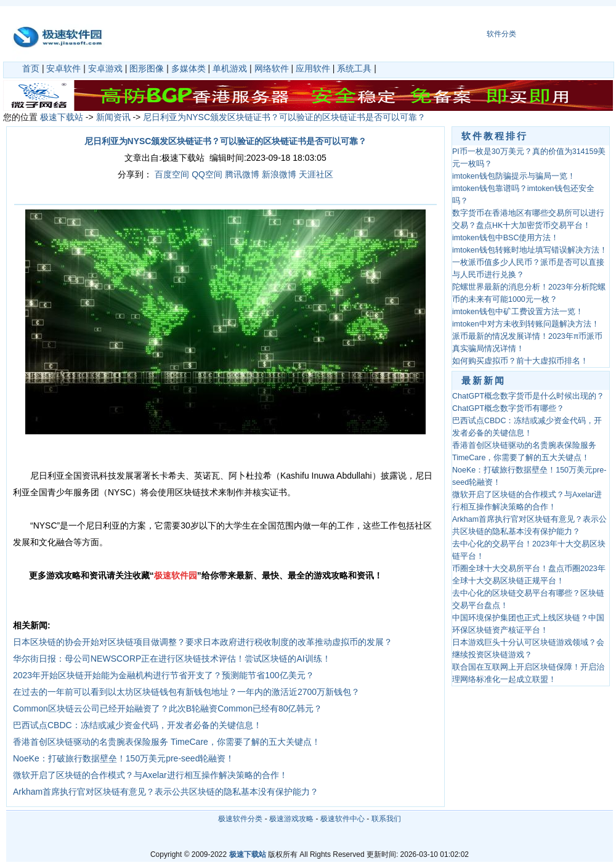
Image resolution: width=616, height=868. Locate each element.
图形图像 (147, 68)
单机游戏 (230, 68)
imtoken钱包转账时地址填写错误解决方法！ (530, 250)
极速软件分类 (240, 819)
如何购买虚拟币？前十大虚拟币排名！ (520, 361)
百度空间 (172, 174)
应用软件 (313, 68)
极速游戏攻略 (291, 819)
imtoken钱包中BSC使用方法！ (505, 238)
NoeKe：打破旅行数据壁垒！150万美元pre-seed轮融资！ (124, 758)
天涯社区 (316, 174)
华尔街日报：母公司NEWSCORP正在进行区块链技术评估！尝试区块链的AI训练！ (172, 659)
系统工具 (354, 68)
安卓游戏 (105, 68)
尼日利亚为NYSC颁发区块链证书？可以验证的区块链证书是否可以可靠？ (284, 117)
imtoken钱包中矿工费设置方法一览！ (518, 312)
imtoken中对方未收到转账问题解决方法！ (526, 324)
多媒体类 (188, 68)
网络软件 (272, 68)
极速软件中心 (342, 819)
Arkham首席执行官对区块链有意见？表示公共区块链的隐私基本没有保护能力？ (166, 792)
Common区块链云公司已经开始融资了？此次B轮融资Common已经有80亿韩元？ (168, 708)
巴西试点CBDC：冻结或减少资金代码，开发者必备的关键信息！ (137, 725)
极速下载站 (62, 117)
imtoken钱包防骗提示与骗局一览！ (514, 176)
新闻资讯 (113, 117)
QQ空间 (207, 174)
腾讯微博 (242, 174)
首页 (31, 68)
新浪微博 (279, 174)
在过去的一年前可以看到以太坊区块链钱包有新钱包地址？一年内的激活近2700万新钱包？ (186, 692)
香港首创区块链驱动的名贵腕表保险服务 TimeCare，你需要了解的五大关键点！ (167, 742)
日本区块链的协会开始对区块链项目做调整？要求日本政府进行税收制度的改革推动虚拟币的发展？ (203, 642)
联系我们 (386, 819)
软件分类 (501, 34)
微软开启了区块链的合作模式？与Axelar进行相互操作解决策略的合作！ (150, 775)
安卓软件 (63, 68)
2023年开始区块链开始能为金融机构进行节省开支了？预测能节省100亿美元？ (164, 675)
